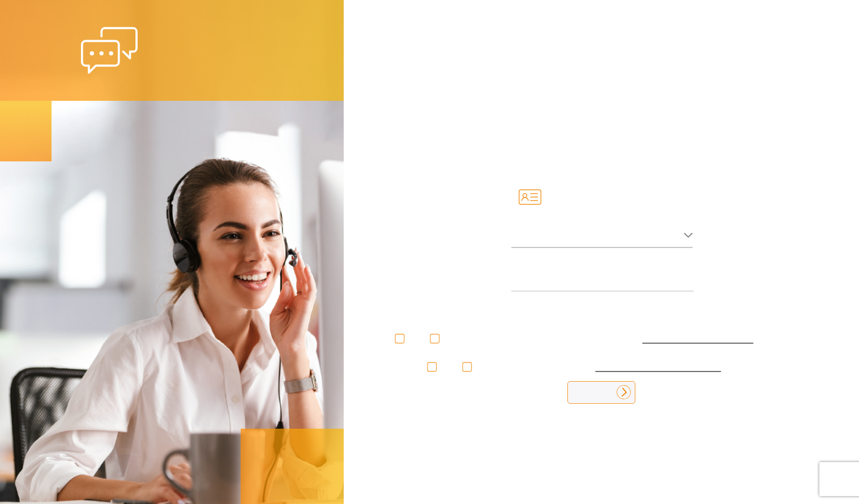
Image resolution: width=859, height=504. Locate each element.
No (418, 338)
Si (386, 338)
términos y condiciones (658, 366)
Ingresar (601, 392)
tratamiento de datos (698, 338)
